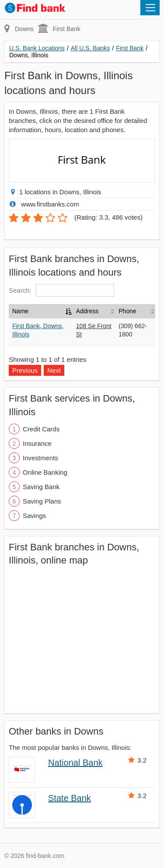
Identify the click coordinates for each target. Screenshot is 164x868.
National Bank (75, 763)
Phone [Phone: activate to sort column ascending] (127, 311)
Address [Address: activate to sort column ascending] (87, 311)
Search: (61, 290)
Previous (25, 370)
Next (54, 370)
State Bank (70, 798)
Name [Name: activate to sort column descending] (20, 311)
